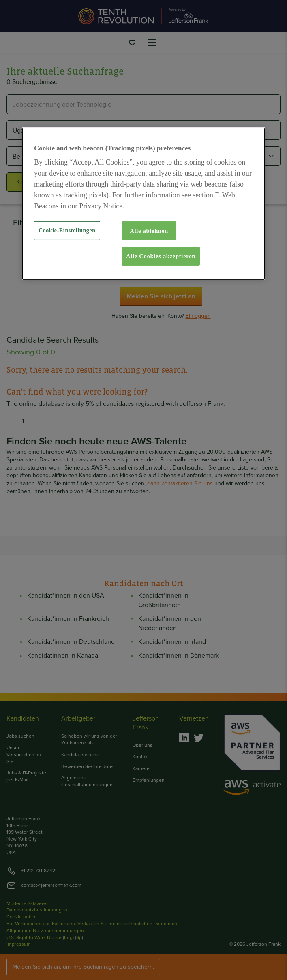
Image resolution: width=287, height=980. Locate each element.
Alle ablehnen (149, 231)
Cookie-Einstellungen (67, 231)
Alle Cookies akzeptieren (161, 256)
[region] (143, 204)
